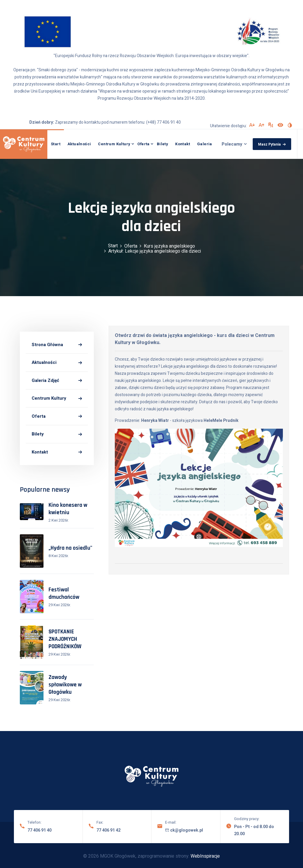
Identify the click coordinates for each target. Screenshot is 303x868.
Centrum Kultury (114, 144)
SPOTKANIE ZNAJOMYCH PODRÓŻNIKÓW (65, 639)
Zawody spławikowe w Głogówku (65, 685)
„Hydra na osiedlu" (70, 548)
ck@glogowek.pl (184, 830)
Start (56, 144)
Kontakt (183, 144)
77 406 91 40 (40, 830)
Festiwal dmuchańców (64, 593)
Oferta (143, 144)
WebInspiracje (205, 856)
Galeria (205, 144)
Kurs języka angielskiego (169, 246)
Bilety (162, 144)
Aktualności (79, 144)
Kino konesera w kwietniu (68, 509)
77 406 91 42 (108, 830)
